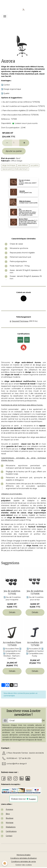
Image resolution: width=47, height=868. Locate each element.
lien (17, 440)
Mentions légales (23, 855)
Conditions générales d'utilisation (24, 858)
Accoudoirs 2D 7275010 (35, 644)
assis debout (23, 165)
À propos (9, 809)
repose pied (7, 169)
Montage (10, 823)
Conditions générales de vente (23, 862)
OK (43, 721)
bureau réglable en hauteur (34, 515)
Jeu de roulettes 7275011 (12, 592)
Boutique (10, 818)
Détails (12, 612)
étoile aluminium (21, 169)
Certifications (11, 831)
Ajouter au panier (14, 151)
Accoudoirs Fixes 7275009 (12, 644)
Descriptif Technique (20, 321)
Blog (8, 814)
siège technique (9, 165)
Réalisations (11, 827)
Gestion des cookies (24, 865)
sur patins (34, 165)
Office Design (17, 161)
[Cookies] (5, 863)
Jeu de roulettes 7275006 (35, 592)
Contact (9, 836)
